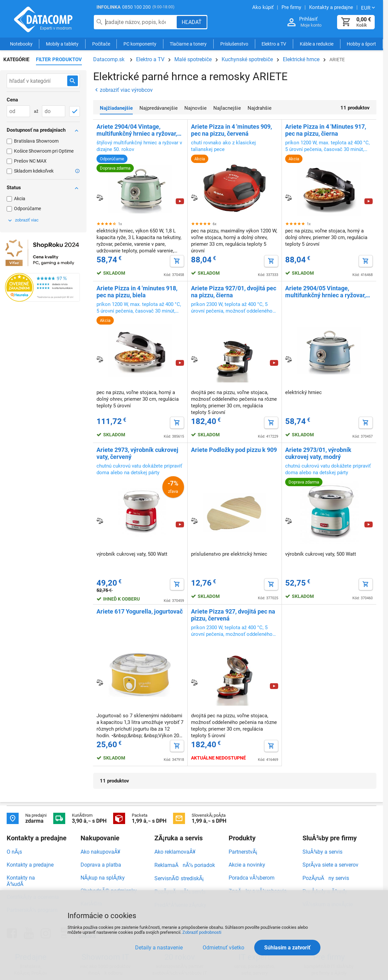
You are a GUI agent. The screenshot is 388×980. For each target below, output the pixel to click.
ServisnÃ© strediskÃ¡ (179, 878)
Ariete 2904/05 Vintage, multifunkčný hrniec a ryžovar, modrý (325, 292)
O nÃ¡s (14, 852)
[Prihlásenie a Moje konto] (291, 22)
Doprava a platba (101, 865)
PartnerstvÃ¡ (243, 852)
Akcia (20, 199)
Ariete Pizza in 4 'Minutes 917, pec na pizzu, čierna (326, 130)
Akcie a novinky (247, 865)
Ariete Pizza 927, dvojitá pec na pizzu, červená (233, 615)
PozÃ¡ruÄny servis (326, 878)
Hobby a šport (361, 44)
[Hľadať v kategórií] (73, 81)
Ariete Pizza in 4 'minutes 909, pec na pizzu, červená (231, 130)
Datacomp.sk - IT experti (43, 19)
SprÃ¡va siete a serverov (330, 865)
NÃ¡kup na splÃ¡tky (103, 878)
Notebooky (21, 44)
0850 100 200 (136, 7)
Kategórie (16, 60)
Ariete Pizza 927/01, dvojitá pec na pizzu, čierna (234, 292)
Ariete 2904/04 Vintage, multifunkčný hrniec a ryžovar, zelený (137, 130)
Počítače (101, 44)
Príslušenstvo (234, 44)
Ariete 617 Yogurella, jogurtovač (140, 611)
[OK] (75, 111)
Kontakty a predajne (30, 865)
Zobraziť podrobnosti (202, 932)
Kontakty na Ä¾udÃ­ (21, 881)
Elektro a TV (274, 44)
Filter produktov (59, 60)
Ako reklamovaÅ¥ (175, 852)
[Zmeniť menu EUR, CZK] (369, 8)
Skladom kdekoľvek (34, 171)
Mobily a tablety (62, 44)
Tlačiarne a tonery (188, 44)
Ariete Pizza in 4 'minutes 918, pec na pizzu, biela (137, 292)
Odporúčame (27, 209)
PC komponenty (140, 44)
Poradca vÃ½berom (252, 878)
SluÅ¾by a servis (322, 852)
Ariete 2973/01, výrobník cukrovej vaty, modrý (318, 453)
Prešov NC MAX (30, 161)
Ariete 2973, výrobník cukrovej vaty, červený (137, 453)
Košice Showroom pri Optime (44, 151)
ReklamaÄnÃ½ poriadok (185, 865)
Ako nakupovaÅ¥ (100, 852)
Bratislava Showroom (36, 141)
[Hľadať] (192, 22)
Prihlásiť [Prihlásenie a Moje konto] (308, 19)
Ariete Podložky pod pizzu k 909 (234, 450)
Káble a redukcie (317, 44)
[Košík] (346, 22)
